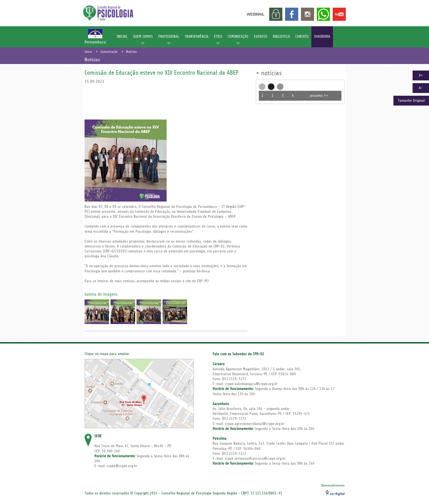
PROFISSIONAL (169, 37)
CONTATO (302, 37)
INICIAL (122, 37)
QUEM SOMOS (143, 37)
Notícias (131, 52)
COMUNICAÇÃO (238, 37)
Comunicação (109, 52)
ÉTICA (218, 37)
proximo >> (319, 96)
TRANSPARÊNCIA (197, 37)
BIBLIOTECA (281, 37)
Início (88, 52)
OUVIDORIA (322, 37)
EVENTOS (261, 37)
